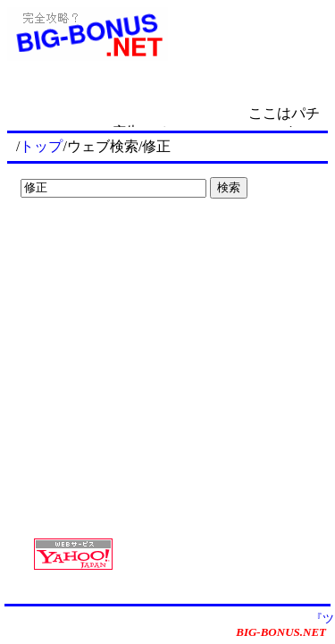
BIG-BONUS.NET (281, 632)
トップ (41, 146)
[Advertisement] (125, 241)
